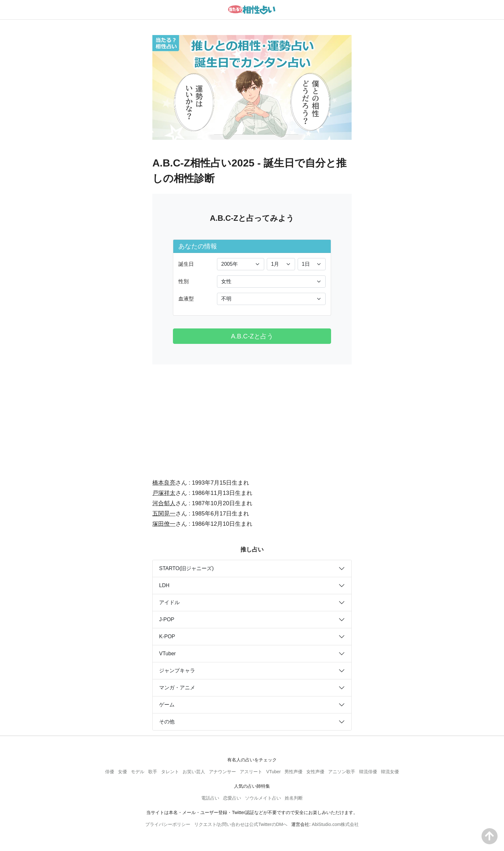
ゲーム (167, 705)
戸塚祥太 (164, 493)
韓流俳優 (368, 772)
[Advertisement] (252, 417)
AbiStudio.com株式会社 (335, 824)
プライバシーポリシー (168, 824)
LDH (164, 585)
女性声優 (315, 772)
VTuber (167, 654)
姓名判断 (294, 798)
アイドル (169, 602)
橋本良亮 (164, 483)
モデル (138, 772)
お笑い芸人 (194, 772)
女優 (122, 772)
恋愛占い (232, 798)
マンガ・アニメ (177, 688)
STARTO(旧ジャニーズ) (186, 568)
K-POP (167, 636)
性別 (184, 281)
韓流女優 (390, 772)
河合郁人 (164, 503)
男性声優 (293, 772)
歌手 (153, 772)
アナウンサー (222, 772)
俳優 (110, 772)
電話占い (210, 798)
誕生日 (186, 264)
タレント (170, 772)
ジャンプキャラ (177, 671)
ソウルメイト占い (263, 798)
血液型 (186, 299)
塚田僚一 (164, 524)
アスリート (251, 772)
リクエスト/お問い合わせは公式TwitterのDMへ (241, 824)
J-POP (167, 619)
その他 (167, 722)
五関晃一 (164, 514)
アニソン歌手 (342, 772)
